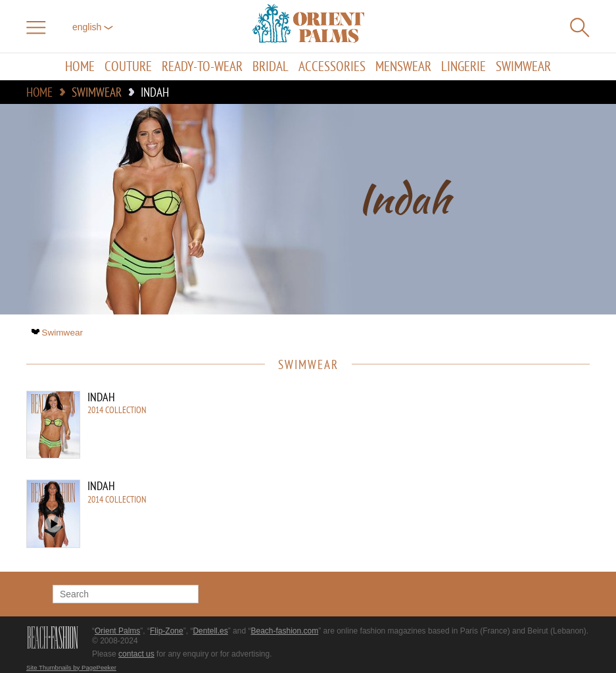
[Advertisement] (478, 480)
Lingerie (463, 67)
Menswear (403, 67)
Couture (128, 67)
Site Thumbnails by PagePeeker (71, 667)
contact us (136, 654)
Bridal (271, 67)
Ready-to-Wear (202, 67)
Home (80, 67)
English (93, 27)
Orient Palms (117, 631)
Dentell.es (210, 631)
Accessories (332, 67)
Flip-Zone (167, 631)
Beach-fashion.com (284, 631)
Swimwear (523, 67)
